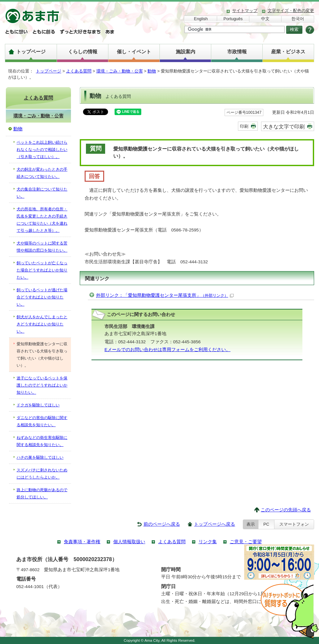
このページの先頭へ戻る (286, 510)
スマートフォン (294, 524)
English (201, 19)
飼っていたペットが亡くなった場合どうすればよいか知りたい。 (42, 270)
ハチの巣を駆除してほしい (40, 457)
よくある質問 (79, 71)
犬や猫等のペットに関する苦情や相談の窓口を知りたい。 (42, 247)
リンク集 (208, 542)
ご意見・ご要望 (246, 542)
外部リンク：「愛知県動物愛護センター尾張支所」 (165, 295)
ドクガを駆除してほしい (38, 405)
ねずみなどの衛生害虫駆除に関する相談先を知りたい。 (42, 441)
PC (266, 524)
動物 (152, 71)
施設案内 (186, 52)
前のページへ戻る (162, 524)
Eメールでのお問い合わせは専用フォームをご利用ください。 (167, 350)
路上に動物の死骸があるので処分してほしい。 (42, 493)
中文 (265, 19)
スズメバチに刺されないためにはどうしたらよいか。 (42, 474)
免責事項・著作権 (82, 542)
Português (233, 19)
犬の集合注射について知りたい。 (42, 193)
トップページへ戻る (215, 524)
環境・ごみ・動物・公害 (120, 71)
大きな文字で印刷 (284, 126)
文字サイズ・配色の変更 (291, 11)
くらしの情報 (83, 52)
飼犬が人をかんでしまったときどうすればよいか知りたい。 (42, 324)
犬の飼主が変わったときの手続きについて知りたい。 (42, 173)
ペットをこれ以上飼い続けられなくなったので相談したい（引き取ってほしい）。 (42, 150)
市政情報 (237, 52)
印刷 (244, 126)
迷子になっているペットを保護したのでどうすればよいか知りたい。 (42, 385)
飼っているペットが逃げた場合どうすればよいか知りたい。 (42, 297)
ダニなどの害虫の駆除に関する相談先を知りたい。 (42, 421)
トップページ (31, 52)
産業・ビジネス (288, 52)
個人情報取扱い (129, 542)
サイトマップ (245, 11)
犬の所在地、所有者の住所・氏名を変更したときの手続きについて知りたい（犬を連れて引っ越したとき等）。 (42, 220)
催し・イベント (134, 52)
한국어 (298, 19)
